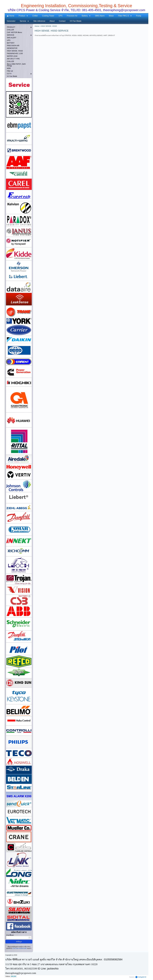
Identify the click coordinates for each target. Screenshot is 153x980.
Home (37, 26)
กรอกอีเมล (10, 935)
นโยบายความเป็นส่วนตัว (20, 948)
